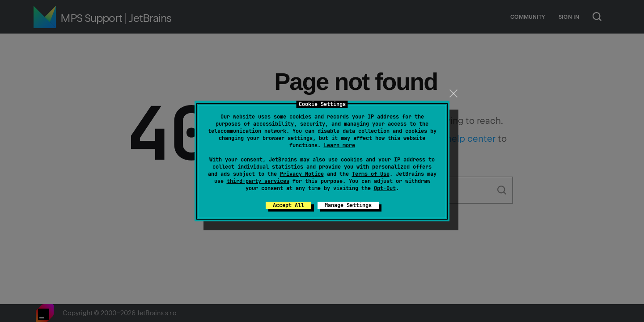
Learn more (339, 145)
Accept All (288, 205)
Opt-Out (385, 188)
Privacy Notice (302, 174)
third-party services (258, 181)
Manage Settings (348, 205)
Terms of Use (371, 174)
